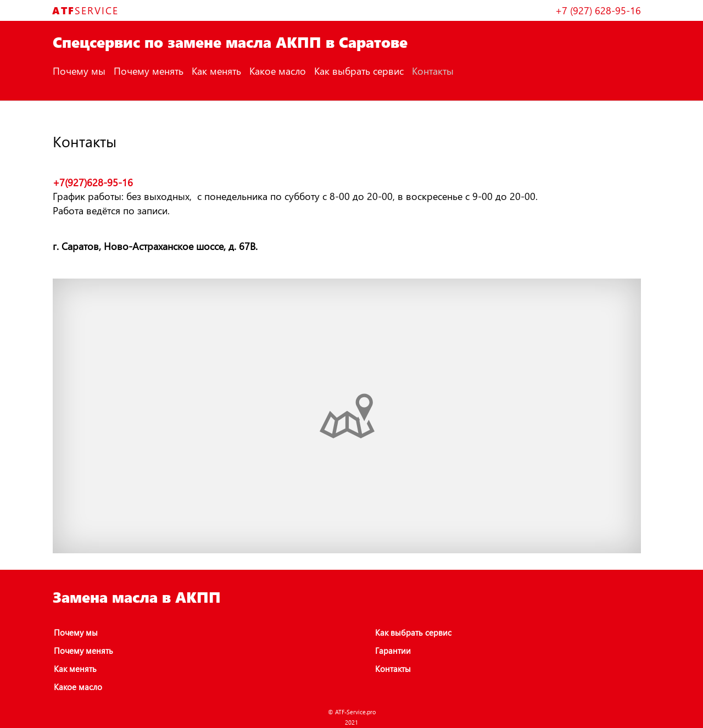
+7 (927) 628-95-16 (598, 10)
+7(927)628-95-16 (93, 182)
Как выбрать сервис (359, 71)
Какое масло (278, 71)
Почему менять (149, 71)
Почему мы (79, 71)
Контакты (433, 71)
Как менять (216, 71)
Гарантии (393, 651)
